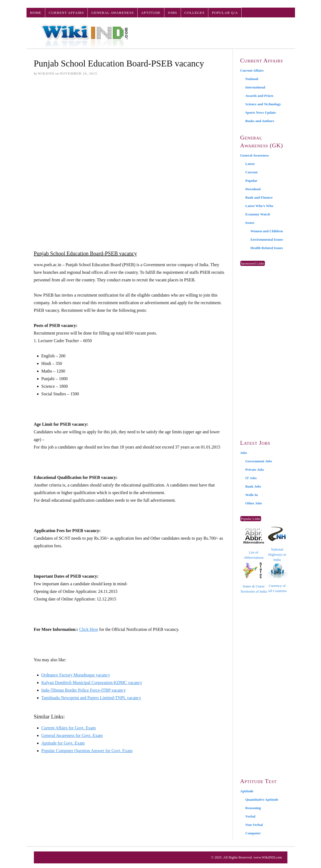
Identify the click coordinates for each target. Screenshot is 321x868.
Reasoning (253, 808)
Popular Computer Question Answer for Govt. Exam (87, 751)
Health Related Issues (267, 248)
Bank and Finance (259, 197)
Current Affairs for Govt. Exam (69, 728)
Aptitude (151, 13)
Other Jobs (254, 503)
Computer (253, 833)
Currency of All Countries (277, 578)
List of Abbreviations (254, 544)
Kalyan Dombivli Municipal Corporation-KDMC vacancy (92, 683)
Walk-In (252, 495)
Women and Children (267, 231)
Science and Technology (263, 104)
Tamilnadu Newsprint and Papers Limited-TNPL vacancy (91, 698)
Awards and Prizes (260, 96)
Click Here (89, 629)
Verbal (250, 816)
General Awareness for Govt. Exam (72, 735)
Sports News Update (261, 112)
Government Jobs (259, 461)
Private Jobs (255, 470)
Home (36, 13)
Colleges (194, 13)
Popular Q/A (225, 13)
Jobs (173, 13)
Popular (252, 181)
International (255, 87)
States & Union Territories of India (254, 578)
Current (252, 172)
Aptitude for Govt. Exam (63, 743)
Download (253, 189)
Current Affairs (66, 13)
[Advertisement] (129, 122)
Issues (250, 223)
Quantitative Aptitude (262, 799)
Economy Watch (258, 214)
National (252, 79)
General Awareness (113, 13)
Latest (250, 164)
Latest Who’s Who (259, 206)
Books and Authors (260, 121)
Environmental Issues (267, 239)
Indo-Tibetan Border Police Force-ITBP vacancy (84, 690)
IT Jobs (251, 478)
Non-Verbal (254, 825)
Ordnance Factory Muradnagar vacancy (76, 675)
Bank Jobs (253, 486)
